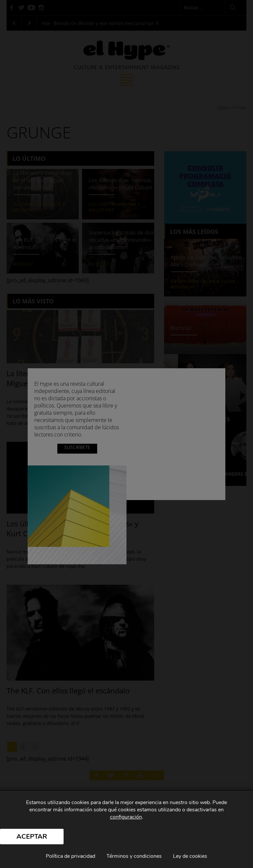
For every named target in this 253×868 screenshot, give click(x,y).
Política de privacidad (70, 856)
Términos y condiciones (134, 856)
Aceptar (32, 837)
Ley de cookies (190, 856)
